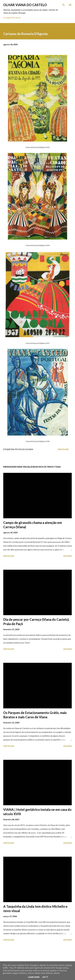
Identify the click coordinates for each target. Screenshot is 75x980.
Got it (45, 977)
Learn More (34, 977)
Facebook (16, 18)
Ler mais (68, 556)
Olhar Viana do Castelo (25, 5)
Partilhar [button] (63, 449)
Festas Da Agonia (24, 449)
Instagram (8, 18)
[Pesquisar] (64, 5)
